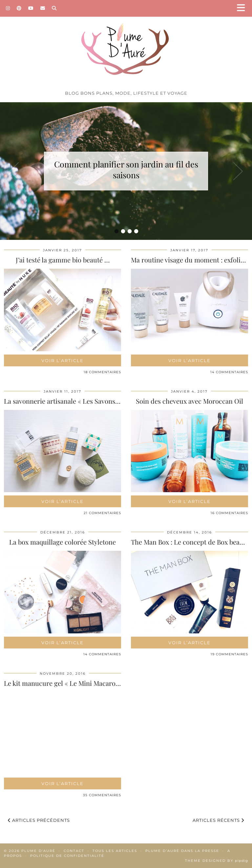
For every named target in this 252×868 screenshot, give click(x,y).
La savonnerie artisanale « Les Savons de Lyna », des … (84, 401)
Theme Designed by (217, 861)
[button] (243, 8)
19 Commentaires (229, 654)
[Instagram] (8, 8)
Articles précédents (39, 820)
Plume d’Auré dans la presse (182, 851)
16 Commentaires (229, 513)
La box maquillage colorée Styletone (63, 542)
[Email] (43, 8)
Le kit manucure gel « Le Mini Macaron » (64, 683)
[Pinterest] (19, 8)
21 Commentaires (102, 513)
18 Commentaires (102, 372)
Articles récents (218, 820)
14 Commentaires (229, 372)
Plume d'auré (38, 851)
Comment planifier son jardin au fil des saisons (126, 169)
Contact (74, 851)
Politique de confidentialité (67, 856)
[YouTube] (31, 8)
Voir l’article (63, 360)
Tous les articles (115, 851)
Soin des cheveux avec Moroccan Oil (189, 401)
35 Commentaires (102, 795)
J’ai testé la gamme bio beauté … (63, 260)
